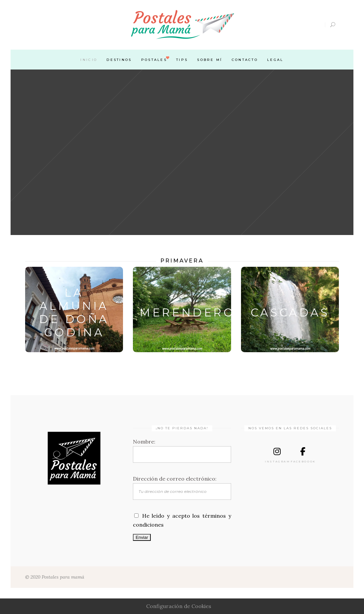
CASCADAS (290, 312)
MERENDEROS (192, 312)
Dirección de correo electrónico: (175, 479)
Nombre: (144, 442)
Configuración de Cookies (179, 606)
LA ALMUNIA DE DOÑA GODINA (74, 312)
